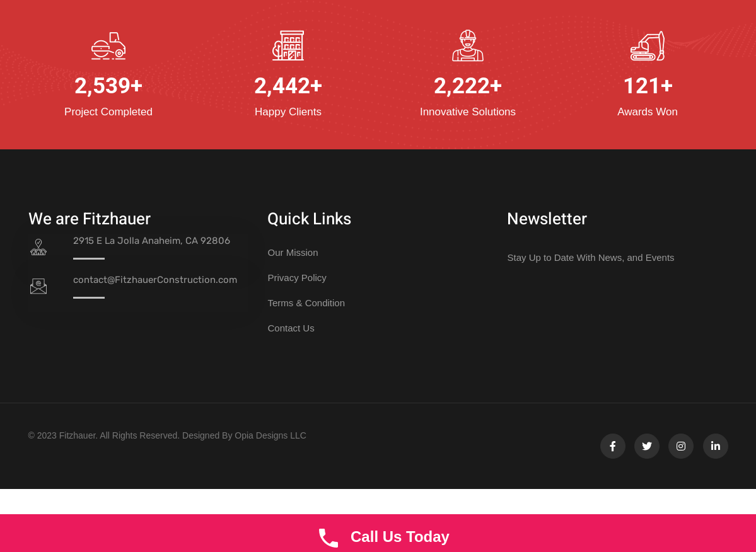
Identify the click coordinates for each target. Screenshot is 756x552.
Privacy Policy (297, 278)
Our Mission (293, 252)
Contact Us (291, 328)
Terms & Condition (306, 303)
